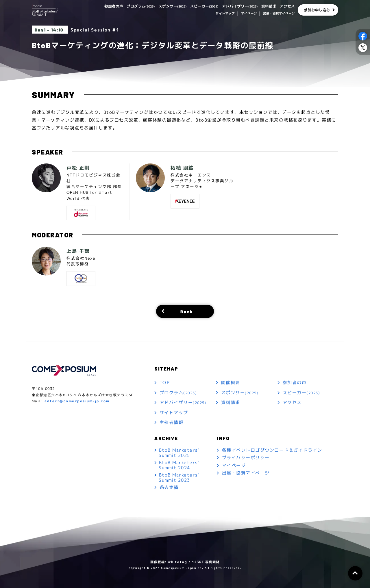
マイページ (249, 14)
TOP (165, 383)
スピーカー (197, 6)
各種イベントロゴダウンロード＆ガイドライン (272, 450)
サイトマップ (225, 14)
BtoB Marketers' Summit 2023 (179, 478)
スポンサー (162, 6)
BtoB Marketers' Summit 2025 (179, 452)
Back (187, 311)
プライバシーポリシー (246, 458)
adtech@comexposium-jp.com (77, 401)
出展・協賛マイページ (279, 14)
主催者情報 (172, 423)
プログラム (128, 6)
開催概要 (231, 383)
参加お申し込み (317, 10)
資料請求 (267, 6)
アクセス (287, 6)
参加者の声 (99, 6)
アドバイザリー (236, 6)
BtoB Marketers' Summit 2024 (179, 465)
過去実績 (169, 488)
